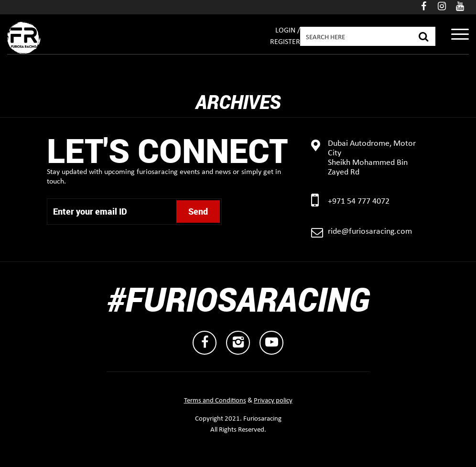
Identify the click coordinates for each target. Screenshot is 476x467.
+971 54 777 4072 (359, 201)
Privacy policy (273, 401)
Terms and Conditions (215, 401)
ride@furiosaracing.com (370, 232)
